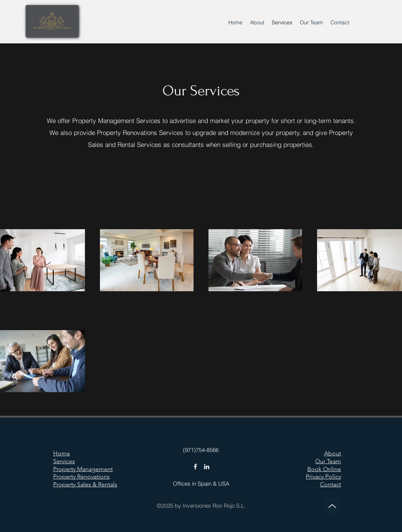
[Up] (332, 506)
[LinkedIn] (207, 467)
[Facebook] (195, 467)
